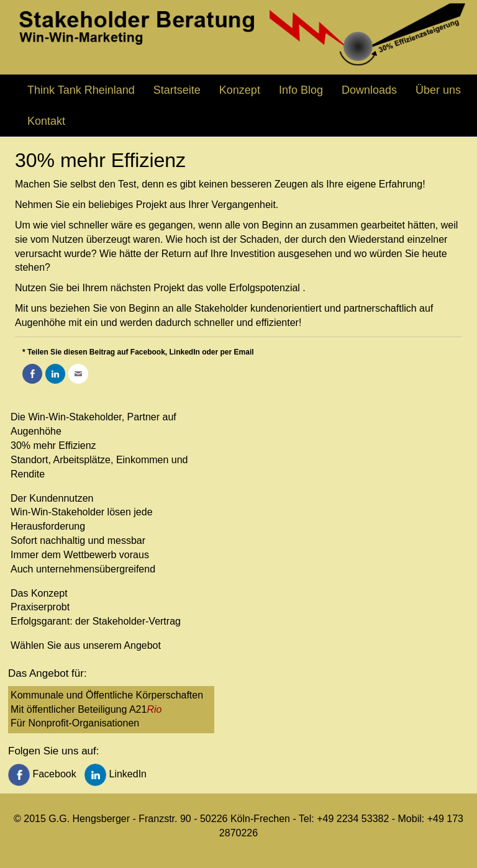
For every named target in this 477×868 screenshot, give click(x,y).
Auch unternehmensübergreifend (83, 569)
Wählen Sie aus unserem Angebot (86, 645)
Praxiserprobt (40, 607)
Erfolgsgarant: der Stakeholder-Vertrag (96, 621)
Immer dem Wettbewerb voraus (80, 555)
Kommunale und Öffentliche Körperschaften (107, 695)
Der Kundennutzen (52, 498)
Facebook (43, 774)
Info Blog (301, 90)
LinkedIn (116, 774)
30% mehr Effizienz (53, 445)
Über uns (438, 90)
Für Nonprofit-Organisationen (75, 723)
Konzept (240, 90)
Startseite (177, 90)
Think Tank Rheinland (81, 90)
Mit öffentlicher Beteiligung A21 (86, 709)
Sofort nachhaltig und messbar (78, 540)
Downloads (369, 90)
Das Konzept (39, 593)
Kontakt (46, 121)
